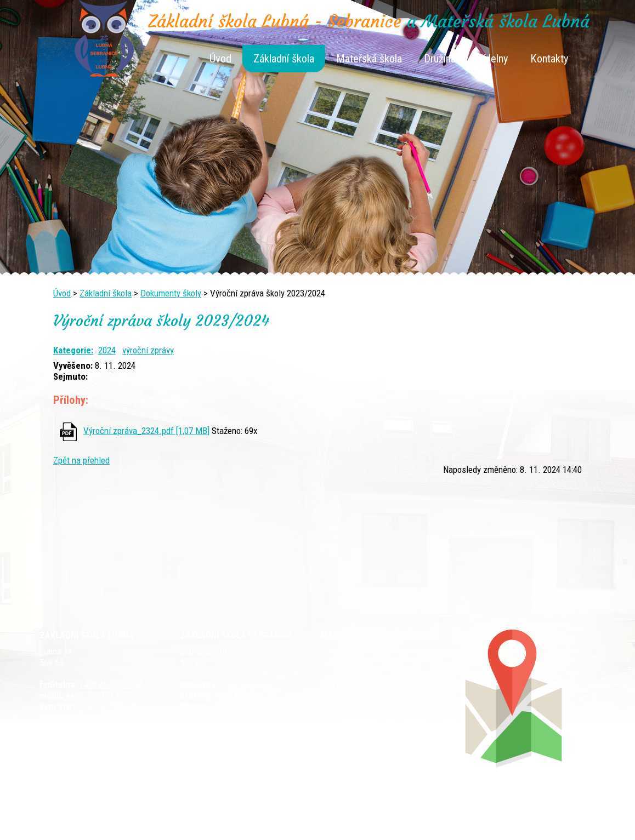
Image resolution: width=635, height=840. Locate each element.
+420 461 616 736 (244, 695)
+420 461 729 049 (101, 728)
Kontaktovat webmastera (364, 814)
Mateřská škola (369, 59)
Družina (440, 59)
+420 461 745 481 (110, 717)
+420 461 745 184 (110, 684)
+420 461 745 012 (387, 695)
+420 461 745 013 (390, 706)
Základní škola (284, 59)
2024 (107, 350)
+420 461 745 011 (381, 717)
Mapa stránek (438, 814)
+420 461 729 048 (108, 706)
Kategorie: (73, 350)
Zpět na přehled (81, 460)
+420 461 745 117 (251, 684)
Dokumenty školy (171, 293)
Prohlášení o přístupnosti (512, 814)
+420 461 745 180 (391, 684)
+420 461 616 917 (241, 706)
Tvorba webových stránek (304, 825)
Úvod (220, 59)
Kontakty (549, 59)
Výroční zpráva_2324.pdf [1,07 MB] (146, 431)
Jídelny (493, 59)
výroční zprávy (148, 350)
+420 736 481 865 (96, 695)
